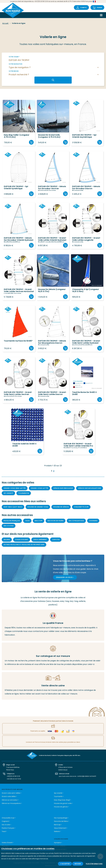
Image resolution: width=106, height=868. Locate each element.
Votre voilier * (14, 57)
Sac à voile (9, 526)
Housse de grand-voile (38, 507)
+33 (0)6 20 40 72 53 (14, 778)
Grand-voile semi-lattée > (11, 792)
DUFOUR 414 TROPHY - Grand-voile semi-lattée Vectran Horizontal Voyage (18, 394)
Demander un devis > (65, 577)
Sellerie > (57, 830)
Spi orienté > (58, 792)
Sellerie (7, 540)
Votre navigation (15, 64)
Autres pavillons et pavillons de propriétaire (24, 545)
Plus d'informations (94, 864)
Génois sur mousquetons (89, 488)
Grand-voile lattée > (9, 796)
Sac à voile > (6, 823)
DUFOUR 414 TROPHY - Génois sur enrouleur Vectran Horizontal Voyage (52, 188)
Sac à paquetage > (61, 817)
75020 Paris (10, 770)
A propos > (58, 841)
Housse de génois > (61, 806)
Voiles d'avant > (7, 841)
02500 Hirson (63, 770)
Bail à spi (39, 521)
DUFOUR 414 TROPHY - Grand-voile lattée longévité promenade (86, 240)
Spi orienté (8, 493)
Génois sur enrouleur (63, 488)
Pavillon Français (12, 521)
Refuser (78, 864)
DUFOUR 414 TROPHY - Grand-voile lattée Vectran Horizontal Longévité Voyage (19, 291)
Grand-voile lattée (39, 488)
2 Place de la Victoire (65, 767)
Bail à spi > (58, 823)
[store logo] (13, 10)
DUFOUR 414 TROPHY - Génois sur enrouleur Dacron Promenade (86, 188)
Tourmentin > (59, 796)
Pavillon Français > (8, 826)
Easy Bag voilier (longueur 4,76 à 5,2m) (17, 136)
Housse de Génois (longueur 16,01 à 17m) (52, 291)
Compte (83, 8)
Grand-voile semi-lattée (15, 488)
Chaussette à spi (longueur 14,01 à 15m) (86, 291)
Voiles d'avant (22, 540)
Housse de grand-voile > (63, 802)
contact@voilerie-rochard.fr (86, 776)
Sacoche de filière (56, 521)
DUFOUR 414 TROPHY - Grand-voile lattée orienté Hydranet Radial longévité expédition (52, 240)
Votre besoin (14, 71)
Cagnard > (6, 820)
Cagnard (93, 521)
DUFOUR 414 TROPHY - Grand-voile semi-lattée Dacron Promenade (52, 394)
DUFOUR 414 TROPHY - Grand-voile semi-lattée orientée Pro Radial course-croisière (78, 445)
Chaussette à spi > (8, 817)
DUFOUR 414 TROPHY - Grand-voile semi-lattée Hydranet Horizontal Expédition (86, 342)
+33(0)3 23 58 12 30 (13, 776)
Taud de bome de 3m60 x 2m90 (84, 393)
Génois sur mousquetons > (11, 802)
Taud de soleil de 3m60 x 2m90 (24, 445)
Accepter (66, 864)
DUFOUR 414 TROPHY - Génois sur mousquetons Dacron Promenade (52, 342)
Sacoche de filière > (61, 820)
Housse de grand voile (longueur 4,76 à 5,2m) (49, 136)
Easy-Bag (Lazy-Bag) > (62, 799)
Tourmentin (24, 493)
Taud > (4, 830)
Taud (27, 521)
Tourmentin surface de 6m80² (18, 341)
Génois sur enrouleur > (10, 799)
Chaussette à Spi (81, 507)
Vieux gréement (40, 540)
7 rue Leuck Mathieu (13, 767)
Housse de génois (61, 507)
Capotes (56, 540)
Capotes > (5, 844)
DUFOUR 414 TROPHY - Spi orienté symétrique (16, 188)
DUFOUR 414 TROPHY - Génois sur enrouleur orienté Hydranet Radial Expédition (19, 240)
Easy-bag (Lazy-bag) (13, 507)
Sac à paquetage (76, 521)
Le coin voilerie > (60, 844)
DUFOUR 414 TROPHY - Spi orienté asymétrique (84, 136)
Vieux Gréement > (60, 826)
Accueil (6, 23)
